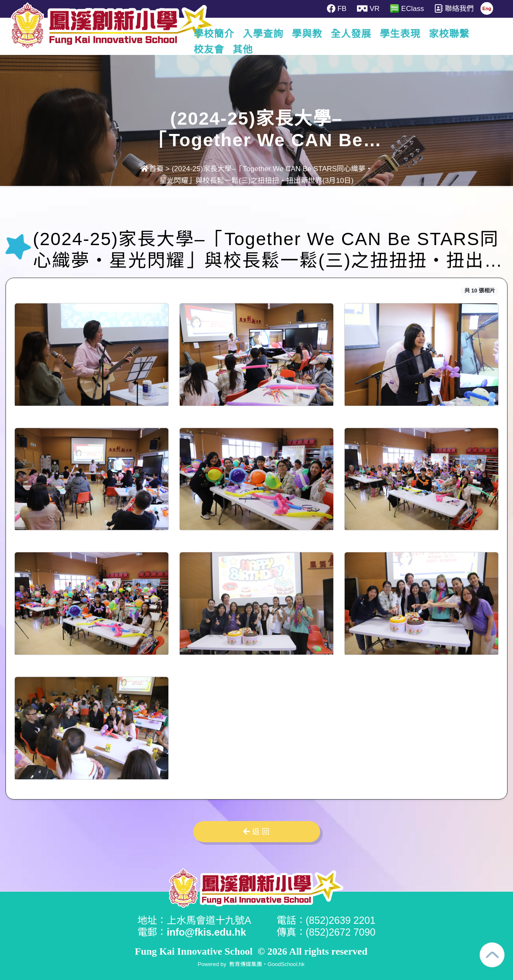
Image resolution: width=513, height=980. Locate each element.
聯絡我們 (454, 8)
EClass (407, 8)
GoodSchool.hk (286, 964)
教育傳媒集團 (246, 964)
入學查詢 (280, 34)
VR (368, 8)
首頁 (152, 169)
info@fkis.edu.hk (206, 932)
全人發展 (368, 34)
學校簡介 (231, 34)
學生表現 (417, 34)
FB (337, 8)
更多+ (461, 34)
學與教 (324, 34)
